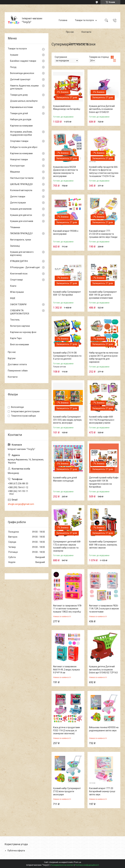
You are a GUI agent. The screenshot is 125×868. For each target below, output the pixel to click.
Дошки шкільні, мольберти (24, 101)
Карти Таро (16, 338)
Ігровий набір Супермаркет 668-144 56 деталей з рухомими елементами (103, 295)
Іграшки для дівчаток (21, 215)
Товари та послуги (84, 20)
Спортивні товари (19, 141)
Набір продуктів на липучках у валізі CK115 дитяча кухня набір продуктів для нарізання (104, 357)
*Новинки (15, 227)
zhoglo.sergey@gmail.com (21, 504)
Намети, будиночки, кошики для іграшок (24, 87)
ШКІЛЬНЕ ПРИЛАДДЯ (21, 184)
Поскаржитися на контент (62, 865)
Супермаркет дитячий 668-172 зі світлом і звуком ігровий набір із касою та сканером (67, 546)
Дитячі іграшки (18, 203)
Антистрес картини (20, 326)
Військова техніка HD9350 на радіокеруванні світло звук (104, 729)
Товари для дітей (19, 113)
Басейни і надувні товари (23, 61)
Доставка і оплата (79, 44)
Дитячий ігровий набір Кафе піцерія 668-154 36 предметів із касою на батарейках (104, 482)
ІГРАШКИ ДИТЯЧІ (19, 261)
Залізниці (15, 246)
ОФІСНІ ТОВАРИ (18, 304)
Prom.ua (77, 862)
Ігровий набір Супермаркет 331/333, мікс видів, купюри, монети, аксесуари (67, 420)
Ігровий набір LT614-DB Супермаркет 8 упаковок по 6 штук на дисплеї (67, 356)
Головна (63, 20)
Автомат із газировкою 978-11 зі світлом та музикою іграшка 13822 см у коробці (68, 609)
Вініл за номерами (20, 344)
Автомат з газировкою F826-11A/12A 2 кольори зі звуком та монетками (104, 609)
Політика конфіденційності (87, 865)
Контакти (86, 32)
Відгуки (12, 358)
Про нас (70, 32)
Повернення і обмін (18, 371)
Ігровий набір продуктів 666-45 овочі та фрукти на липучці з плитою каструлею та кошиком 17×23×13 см (104, 172)
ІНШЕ (13, 298)
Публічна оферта (16, 851)
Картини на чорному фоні (23, 332)
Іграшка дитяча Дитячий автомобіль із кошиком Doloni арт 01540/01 (102, 109)
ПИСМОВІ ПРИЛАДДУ (21, 233)
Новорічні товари (19, 159)
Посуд (13, 67)
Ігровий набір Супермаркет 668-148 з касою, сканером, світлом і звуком (103, 545)
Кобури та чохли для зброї (24, 147)
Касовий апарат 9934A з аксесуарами (66, 232)
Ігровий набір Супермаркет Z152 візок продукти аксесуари (67, 791)
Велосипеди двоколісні (22, 73)
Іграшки (14, 55)
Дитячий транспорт (20, 79)
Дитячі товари (18, 197)
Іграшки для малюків (21, 209)
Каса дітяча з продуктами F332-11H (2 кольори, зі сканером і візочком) (66, 730)
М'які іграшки (17, 292)
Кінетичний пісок (19, 274)
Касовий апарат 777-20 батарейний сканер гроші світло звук (102, 791)
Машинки (15, 172)
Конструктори (17, 166)
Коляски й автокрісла (21, 190)
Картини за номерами (21, 126)
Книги (13, 286)
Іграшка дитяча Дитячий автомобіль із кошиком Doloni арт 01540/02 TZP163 (103, 670)
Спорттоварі (16, 280)
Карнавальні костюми (21, 107)
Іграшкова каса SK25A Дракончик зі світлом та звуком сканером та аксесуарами (65, 172)
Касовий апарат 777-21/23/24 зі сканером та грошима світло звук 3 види (103, 234)
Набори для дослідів (21, 119)
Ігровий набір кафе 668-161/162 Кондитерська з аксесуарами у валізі (102, 420)
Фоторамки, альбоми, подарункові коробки (21, 133)
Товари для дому (19, 95)
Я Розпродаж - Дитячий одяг (25, 267)
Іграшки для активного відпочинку (22, 254)
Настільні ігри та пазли (22, 178)
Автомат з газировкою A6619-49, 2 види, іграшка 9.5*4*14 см (66, 670)
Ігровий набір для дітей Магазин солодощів (65, 479)
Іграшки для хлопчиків (22, 221)
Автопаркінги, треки (21, 240)
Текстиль (15, 320)
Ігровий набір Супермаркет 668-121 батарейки (67, 293)
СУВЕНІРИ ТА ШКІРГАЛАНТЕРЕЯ (20, 312)
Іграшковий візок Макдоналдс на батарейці (67, 108)
